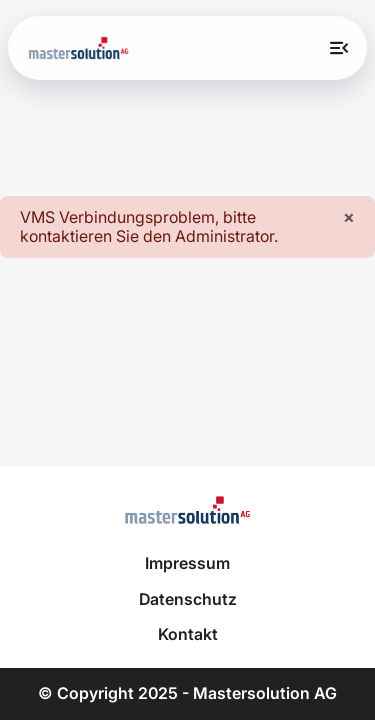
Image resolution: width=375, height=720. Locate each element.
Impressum (187, 563)
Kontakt (188, 634)
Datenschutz (188, 599)
